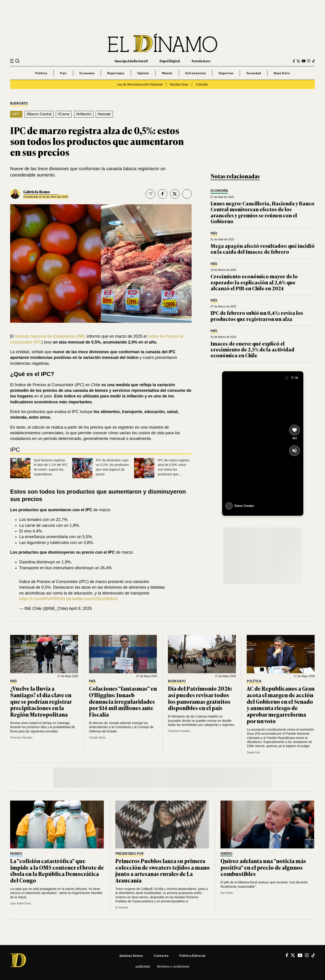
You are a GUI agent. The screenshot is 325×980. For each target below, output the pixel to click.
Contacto (161, 956)
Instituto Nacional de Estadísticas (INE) (50, 336)
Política (41, 73)
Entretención (196, 73)
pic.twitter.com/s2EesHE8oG (92, 599)
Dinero (226, 854)
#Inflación (84, 114)
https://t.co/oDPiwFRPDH (42, 599)
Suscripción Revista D (131, 61)
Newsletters (201, 61)
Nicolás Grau (179, 84)
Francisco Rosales (21, 738)
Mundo (167, 73)
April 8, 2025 (80, 608)
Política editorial (192, 956)
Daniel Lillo (253, 752)
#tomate (104, 114)
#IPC (16, 114)
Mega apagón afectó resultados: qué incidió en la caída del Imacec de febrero (263, 249)
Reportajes (116, 73)
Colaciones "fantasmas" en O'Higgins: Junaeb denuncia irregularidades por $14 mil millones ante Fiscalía (123, 701)
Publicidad (143, 966)
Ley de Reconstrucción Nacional (140, 84)
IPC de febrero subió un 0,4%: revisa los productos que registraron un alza (257, 316)
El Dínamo (122, 908)
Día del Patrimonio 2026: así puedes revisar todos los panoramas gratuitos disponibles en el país (200, 698)
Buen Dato (282, 73)
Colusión (202, 84)
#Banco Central (39, 114)
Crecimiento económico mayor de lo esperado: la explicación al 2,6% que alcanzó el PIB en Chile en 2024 (254, 282)
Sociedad (254, 73)
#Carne (64, 114)
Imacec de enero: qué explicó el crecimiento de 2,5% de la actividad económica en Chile (252, 349)
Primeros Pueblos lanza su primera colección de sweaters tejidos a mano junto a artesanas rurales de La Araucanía (162, 870)
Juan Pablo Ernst (20, 903)
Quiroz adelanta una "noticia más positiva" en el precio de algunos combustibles (263, 867)
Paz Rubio (227, 893)
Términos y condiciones (173, 966)
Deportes (226, 73)
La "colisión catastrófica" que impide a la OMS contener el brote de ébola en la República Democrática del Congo (57, 870)
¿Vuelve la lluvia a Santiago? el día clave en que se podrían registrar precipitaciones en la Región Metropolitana (41, 701)
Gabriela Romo (37, 192)
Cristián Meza (97, 738)
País (63, 73)
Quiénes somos (131, 956)
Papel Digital (170, 61)
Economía (87, 73)
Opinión (143, 73)
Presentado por (129, 854)
